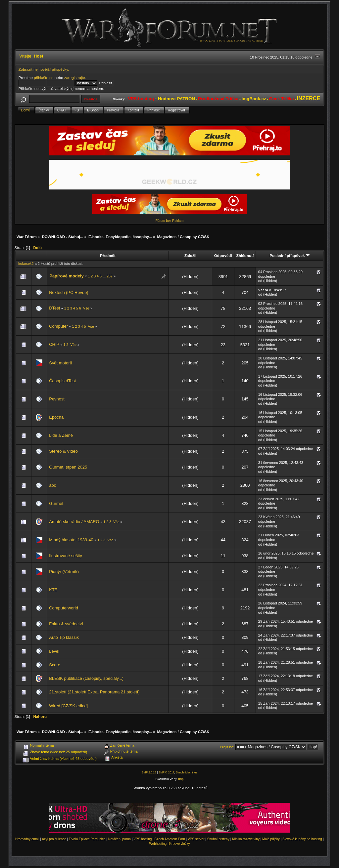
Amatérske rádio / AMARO (75, 522)
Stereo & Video (63, 451)
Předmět (108, 255)
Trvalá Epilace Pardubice (87, 839)
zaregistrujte (75, 78)
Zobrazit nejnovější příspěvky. (44, 69)
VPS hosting (143, 839)
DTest (54, 308)
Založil (190, 255)
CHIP (55, 344)
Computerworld (64, 608)
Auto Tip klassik (64, 637)
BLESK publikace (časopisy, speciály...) (86, 678)
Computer (59, 326)
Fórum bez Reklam (169, 221)
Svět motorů (61, 363)
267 (110, 276)
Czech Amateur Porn (170, 839)
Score (55, 665)
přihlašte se (44, 78)
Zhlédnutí (245, 255)
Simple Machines (187, 772)
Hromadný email (27, 839)
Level (54, 651)
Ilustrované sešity (66, 556)
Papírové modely (66, 276)
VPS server (196, 839)
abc (52, 485)
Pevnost (57, 399)
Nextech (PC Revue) (69, 292)
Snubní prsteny (218, 839)
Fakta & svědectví (66, 624)
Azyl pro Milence (54, 839)
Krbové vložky (179, 844)
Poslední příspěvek (290, 255)
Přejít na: (227, 747)
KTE (53, 590)
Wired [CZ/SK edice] (68, 706)
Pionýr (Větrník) (64, 572)
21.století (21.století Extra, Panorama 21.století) (94, 692)
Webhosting (158, 844)
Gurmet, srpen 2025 (68, 467)
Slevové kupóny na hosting (302, 839)
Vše (86, 308)
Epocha (56, 417)
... (105, 276)
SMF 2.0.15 (149, 772)
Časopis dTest (62, 381)
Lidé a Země (61, 435)
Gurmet (56, 503)
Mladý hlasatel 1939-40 (71, 540)
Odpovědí (223, 255)
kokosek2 (26, 264)
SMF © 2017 (167, 772)
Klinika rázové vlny (246, 839)
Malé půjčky (271, 839)
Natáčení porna (120, 839)
